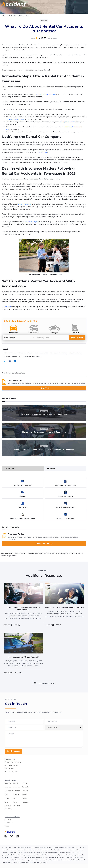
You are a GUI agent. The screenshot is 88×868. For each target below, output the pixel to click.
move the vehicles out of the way (44, 94)
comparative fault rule (25, 204)
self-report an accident (67, 122)
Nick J (16, 625)
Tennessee (21, 16)
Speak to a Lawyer (44, 544)
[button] (31, 5)
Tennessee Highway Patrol (15, 119)
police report (43, 152)
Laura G (17, 672)
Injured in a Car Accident (32, 356)
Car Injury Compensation (11, 356)
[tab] (23, 468)
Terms (7, 826)
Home (3, 16)
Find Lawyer (44, 388)
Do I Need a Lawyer (42, 353)
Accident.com (6, 307)
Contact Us (9, 823)
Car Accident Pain (75, 353)
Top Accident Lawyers (58, 353)
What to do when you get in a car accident (18, 353)
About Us (8, 820)
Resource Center (11, 16)
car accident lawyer (31, 222)
